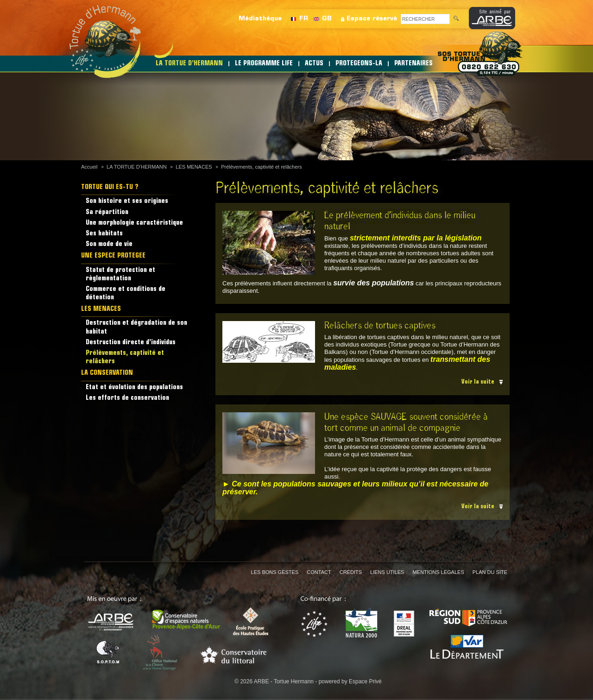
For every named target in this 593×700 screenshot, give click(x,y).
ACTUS (314, 64)
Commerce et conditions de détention (126, 293)
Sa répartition (107, 212)
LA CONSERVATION (107, 373)
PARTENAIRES (413, 64)
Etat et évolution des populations (134, 388)
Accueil (89, 167)
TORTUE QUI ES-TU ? (110, 187)
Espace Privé (365, 681)
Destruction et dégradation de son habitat (136, 327)
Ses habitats (104, 234)
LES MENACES (194, 167)
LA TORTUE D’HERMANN (189, 64)
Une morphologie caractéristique (134, 223)
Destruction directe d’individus (131, 343)
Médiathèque (260, 19)
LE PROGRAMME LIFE (264, 64)
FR (304, 19)
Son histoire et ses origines (127, 201)
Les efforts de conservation (127, 398)
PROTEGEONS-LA (359, 64)
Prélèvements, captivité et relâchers (261, 167)
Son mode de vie (109, 244)
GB (327, 19)
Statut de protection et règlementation (120, 274)
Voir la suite (478, 382)
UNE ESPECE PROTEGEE (113, 256)
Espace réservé (372, 19)
